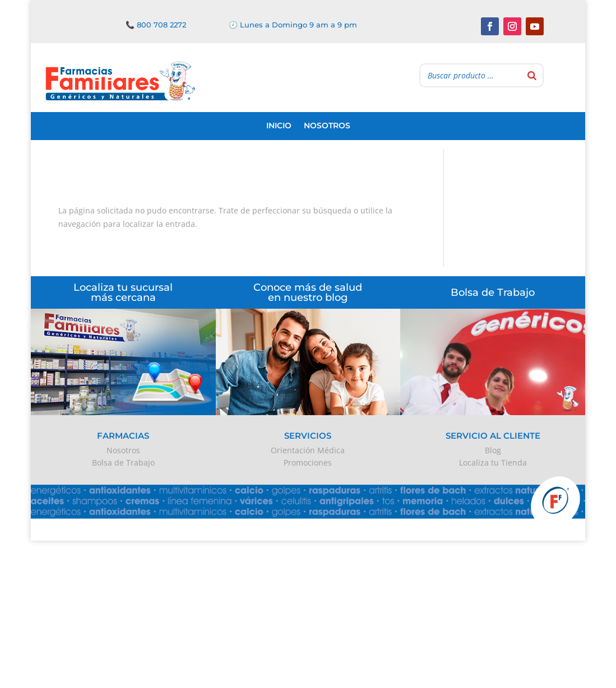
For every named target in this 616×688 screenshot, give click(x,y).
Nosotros (327, 125)
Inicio (279, 125)
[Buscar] (532, 75)
